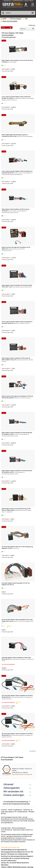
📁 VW (25, 19)
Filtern (7, 27)
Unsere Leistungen (14, 795)
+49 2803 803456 (16, 1)
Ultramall (8, 784)
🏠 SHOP (4, 19)
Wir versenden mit (13, 791)
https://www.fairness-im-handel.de (22, 774)
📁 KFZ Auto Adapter (15, 19)
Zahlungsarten (12, 788)
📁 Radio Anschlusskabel (9, 21)
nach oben (32, 751)
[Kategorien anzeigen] (32, 13)
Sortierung (32, 25)
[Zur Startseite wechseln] (13, 8)
